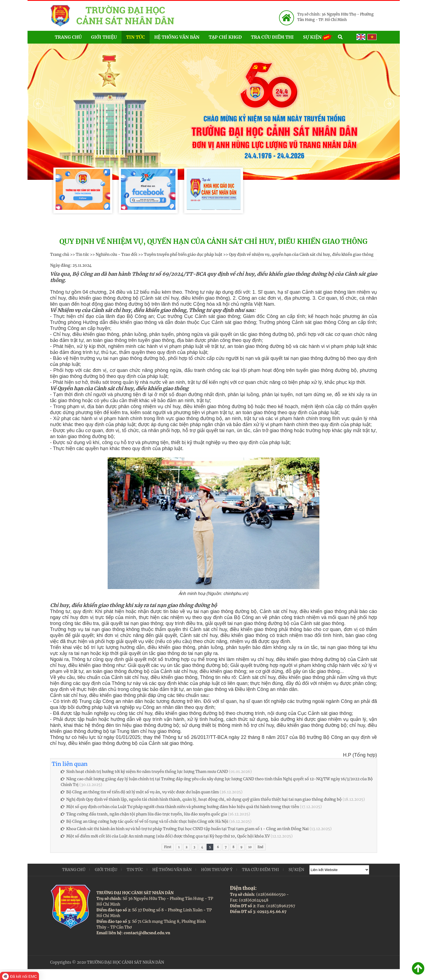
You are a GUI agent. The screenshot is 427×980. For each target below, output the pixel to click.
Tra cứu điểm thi (272, 37)
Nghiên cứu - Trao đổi (116, 254)
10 (250, 847)
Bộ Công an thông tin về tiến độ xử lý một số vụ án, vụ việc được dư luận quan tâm (140, 792)
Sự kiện (318, 37)
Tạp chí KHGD (225, 37)
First (168, 847)
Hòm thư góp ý (217, 870)
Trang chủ (68, 37)
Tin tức (136, 37)
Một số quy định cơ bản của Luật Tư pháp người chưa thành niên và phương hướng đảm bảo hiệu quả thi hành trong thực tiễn (180, 807)
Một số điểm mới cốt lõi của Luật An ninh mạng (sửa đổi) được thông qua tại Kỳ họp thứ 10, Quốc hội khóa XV (165, 836)
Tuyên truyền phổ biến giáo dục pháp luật (183, 254)
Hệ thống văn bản (177, 37)
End (260, 847)
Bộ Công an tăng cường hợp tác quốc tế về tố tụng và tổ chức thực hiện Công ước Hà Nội (145, 821)
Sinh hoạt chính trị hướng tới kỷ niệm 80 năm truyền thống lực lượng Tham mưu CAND (144, 772)
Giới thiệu (104, 37)
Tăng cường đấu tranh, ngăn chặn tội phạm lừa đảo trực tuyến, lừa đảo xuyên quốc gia (144, 814)
